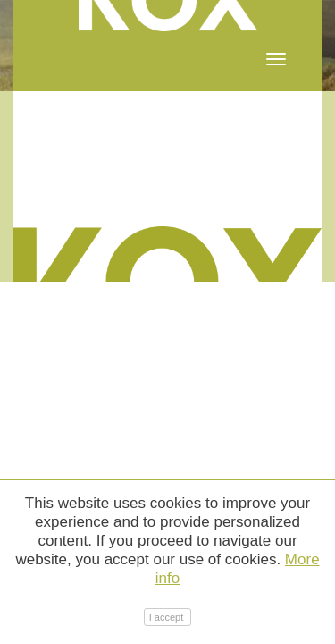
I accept (168, 617)
